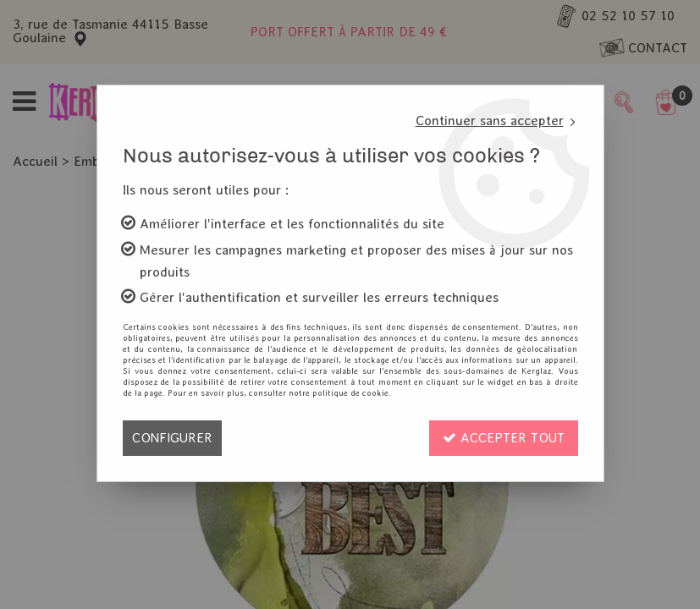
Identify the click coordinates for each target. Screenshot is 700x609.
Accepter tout (504, 438)
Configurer (172, 438)
